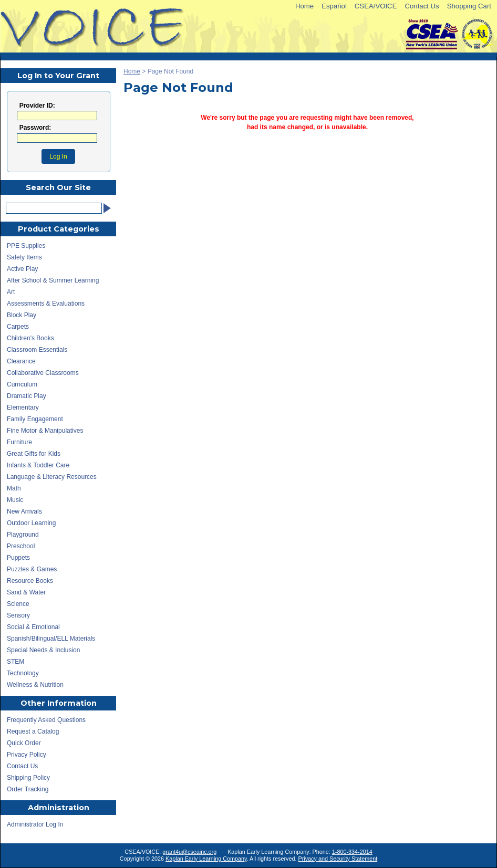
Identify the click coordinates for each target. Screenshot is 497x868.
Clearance (21, 361)
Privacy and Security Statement (338, 859)
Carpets (18, 327)
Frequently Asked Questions (46, 720)
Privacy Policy (27, 755)
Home (304, 6)
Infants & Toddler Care (38, 465)
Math (14, 488)
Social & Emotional (33, 627)
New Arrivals (24, 511)
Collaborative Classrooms (43, 373)
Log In (58, 156)
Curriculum (22, 384)
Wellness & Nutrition (35, 685)
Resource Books (30, 581)
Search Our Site (58, 187)
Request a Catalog (33, 731)
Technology (23, 673)
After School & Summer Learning (53, 280)
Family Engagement (35, 419)
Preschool (21, 546)
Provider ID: (37, 106)
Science (18, 604)
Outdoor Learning (31, 523)
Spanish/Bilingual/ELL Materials (51, 639)
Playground (23, 535)
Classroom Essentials (37, 350)
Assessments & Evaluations (46, 304)
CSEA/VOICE (376, 6)
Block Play (22, 315)
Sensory (18, 615)
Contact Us (422, 6)
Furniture (19, 442)
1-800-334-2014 (352, 852)
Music (15, 500)
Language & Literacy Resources (52, 477)
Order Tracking (28, 789)
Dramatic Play (27, 396)
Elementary (23, 407)
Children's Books (30, 338)
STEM (15, 662)
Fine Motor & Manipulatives (45, 431)
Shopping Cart (469, 6)
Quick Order (24, 743)
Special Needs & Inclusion (43, 650)
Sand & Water (26, 592)
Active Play (22, 269)
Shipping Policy (28, 778)
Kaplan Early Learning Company (206, 859)
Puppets (18, 558)
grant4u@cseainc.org (189, 852)
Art (11, 292)
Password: (35, 128)
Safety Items (24, 257)
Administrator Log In (35, 824)
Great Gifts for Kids (34, 454)
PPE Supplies (26, 246)
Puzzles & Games (32, 569)
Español (334, 6)
